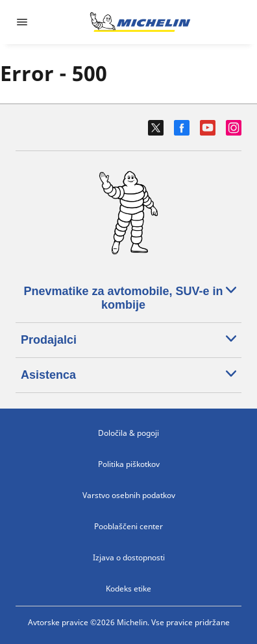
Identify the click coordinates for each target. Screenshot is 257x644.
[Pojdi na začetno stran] (140, 22)
